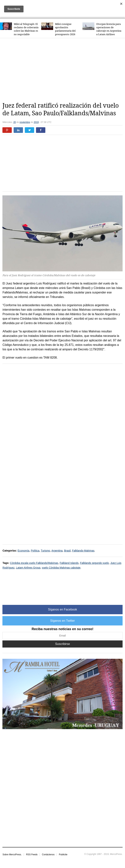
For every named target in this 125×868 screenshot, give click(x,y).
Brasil (67, 551)
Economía (23, 551)
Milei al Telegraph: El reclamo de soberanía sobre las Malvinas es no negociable (26, 29)
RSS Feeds (32, 855)
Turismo (46, 551)
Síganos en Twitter (63, 621)
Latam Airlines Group (28, 568)
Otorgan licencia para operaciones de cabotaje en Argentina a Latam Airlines (109, 29)
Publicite (63, 855)
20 (14, 122)
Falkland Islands (69, 563)
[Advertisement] (64, 70)
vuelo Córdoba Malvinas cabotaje (61, 568)
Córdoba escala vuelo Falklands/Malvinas (34, 563)
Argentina (57, 551)
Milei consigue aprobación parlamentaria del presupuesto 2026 (65, 29)
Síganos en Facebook (63, 609)
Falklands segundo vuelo (94, 563)
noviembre (25, 122)
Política (35, 551)
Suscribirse (62, 644)
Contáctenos (48, 855)
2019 (36, 122)
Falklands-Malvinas (83, 551)
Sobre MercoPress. (12, 855)
